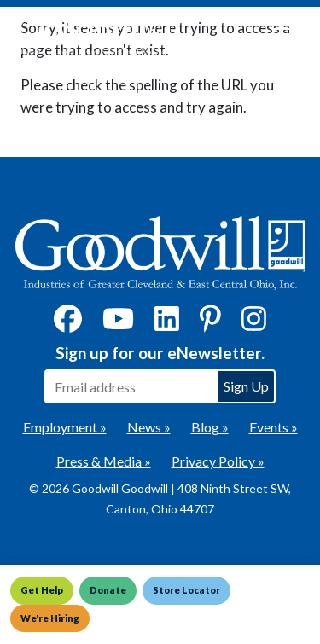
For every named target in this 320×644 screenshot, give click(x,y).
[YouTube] (118, 324)
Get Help (42, 590)
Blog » (210, 427)
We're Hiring (50, 618)
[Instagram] (254, 324)
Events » (273, 427)
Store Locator (186, 590)
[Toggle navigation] (281, 36)
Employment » (65, 427)
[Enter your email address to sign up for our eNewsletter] (131, 386)
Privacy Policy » (218, 461)
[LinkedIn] (167, 324)
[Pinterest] (210, 324)
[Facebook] (68, 324)
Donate (108, 590)
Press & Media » (104, 461)
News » (149, 427)
